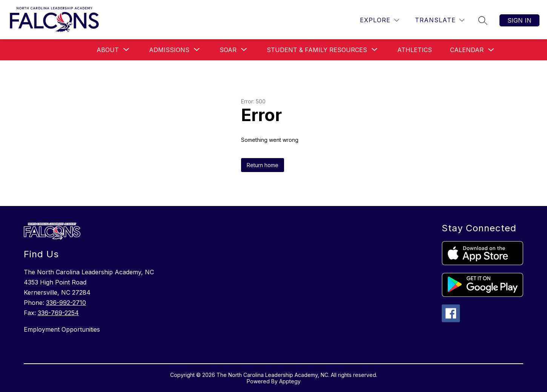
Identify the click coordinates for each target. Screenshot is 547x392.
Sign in (519, 20)
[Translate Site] (440, 20)
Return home (263, 165)
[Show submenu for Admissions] (169, 50)
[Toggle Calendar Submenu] (491, 50)
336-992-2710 (66, 303)
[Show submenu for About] (108, 50)
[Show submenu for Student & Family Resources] (317, 50)
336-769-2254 (58, 313)
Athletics (415, 50)
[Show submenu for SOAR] (228, 50)
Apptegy (290, 381)
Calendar (467, 50)
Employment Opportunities (62, 329)
